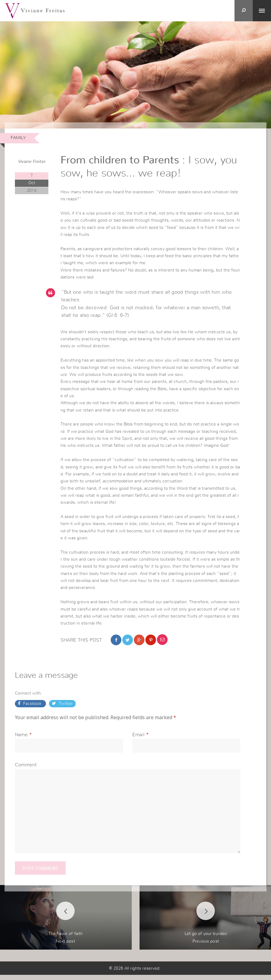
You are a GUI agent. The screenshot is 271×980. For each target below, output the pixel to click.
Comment (26, 769)
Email (138, 739)
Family (18, 138)
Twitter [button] (65, 708)
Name (21, 739)
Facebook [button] (32, 708)
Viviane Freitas (32, 162)
